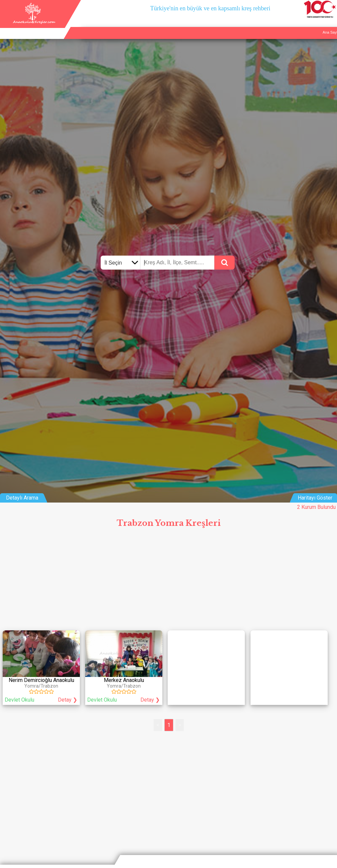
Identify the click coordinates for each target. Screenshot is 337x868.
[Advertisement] (168, 581)
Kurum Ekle (289, 26)
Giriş (330, 26)
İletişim (312, 26)
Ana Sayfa (263, 26)
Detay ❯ (68, 700)
